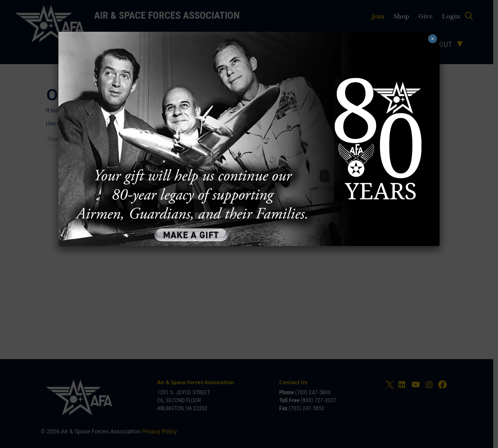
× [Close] (432, 39)
